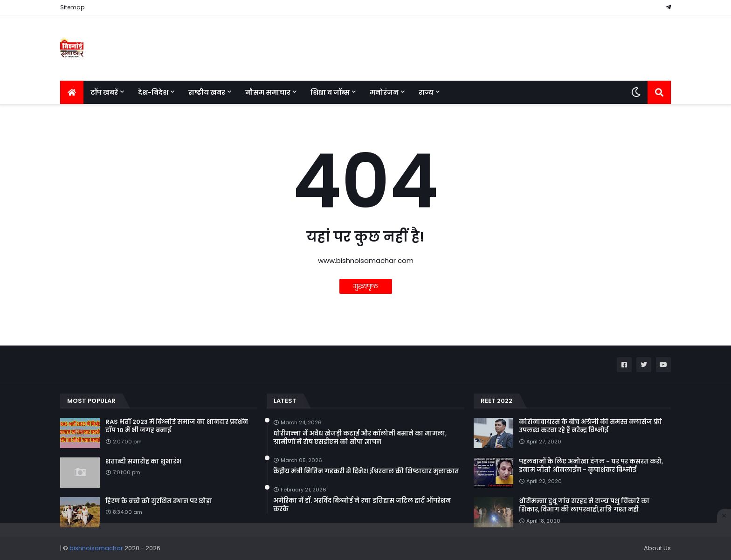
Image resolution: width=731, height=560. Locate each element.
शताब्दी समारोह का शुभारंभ (143, 462)
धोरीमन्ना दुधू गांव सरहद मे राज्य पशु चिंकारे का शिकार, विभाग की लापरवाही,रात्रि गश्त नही (584, 505)
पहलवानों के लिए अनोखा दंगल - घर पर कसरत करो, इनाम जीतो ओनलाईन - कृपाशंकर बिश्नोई (591, 466)
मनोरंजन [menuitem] (384, 92)
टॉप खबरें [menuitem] (104, 92)
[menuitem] (72, 92)
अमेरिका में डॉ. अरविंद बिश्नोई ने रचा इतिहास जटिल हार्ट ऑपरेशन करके (362, 505)
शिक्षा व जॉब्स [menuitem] (330, 92)
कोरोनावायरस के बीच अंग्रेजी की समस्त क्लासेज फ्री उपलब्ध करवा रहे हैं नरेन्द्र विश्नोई (590, 426)
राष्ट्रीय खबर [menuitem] (207, 92)
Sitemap (72, 7)
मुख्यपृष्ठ (366, 286)
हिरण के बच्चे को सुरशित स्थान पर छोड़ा (159, 501)
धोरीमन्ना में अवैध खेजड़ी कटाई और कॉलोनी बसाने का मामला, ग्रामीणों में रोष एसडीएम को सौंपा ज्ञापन (360, 438)
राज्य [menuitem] (426, 92)
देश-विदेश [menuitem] (153, 92)
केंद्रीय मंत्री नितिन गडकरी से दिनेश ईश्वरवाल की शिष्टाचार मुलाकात (366, 471)
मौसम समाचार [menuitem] (268, 92)
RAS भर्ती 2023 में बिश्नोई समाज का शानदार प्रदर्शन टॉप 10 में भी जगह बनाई (177, 426)
